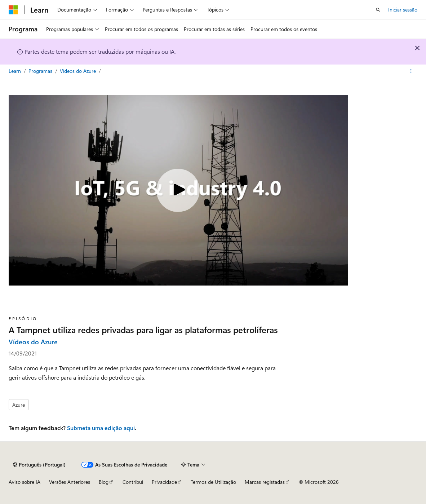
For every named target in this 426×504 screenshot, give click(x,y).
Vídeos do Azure (79, 71)
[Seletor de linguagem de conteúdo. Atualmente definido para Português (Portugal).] (39, 465)
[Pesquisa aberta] (378, 10)
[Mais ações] (411, 71)
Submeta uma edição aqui (101, 428)
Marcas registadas (265, 482)
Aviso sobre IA (25, 482)
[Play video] (178, 190)
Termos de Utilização (213, 482)
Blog (104, 482)
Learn (15, 71)
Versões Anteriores (70, 482)
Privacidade (164, 482)
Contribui (133, 482)
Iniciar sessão (403, 10)
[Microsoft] (13, 10)
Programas (41, 71)
